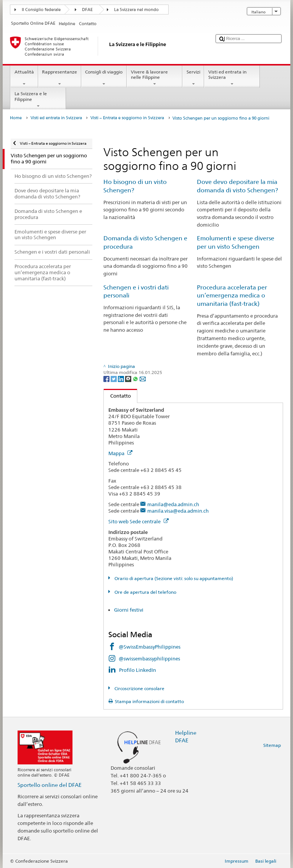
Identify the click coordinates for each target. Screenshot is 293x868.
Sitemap (272, 745)
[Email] (143, 378)
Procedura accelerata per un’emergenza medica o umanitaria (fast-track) (232, 296)
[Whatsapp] (136, 378)
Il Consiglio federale (41, 10)
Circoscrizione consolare (139, 688)
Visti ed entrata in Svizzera (232, 78)
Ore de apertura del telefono (145, 592)
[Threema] (129, 378)
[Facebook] (107, 378)
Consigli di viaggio (104, 78)
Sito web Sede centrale (138, 521)
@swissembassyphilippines (149, 659)
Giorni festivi (129, 610)
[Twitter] (114, 378)
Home (16, 118)
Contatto (117, 396)
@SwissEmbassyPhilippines (150, 647)
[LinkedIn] (122, 378)
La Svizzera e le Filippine (38, 100)
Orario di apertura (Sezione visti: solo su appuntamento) (173, 578)
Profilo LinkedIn (138, 670)
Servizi (193, 78)
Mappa (120, 453)
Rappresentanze (60, 78)
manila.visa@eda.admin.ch (178, 511)
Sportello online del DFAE (50, 785)
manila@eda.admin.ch (173, 504)
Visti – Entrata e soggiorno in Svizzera (127, 118)
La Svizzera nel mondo (136, 10)
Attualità (24, 78)
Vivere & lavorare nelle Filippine (155, 78)
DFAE (87, 10)
